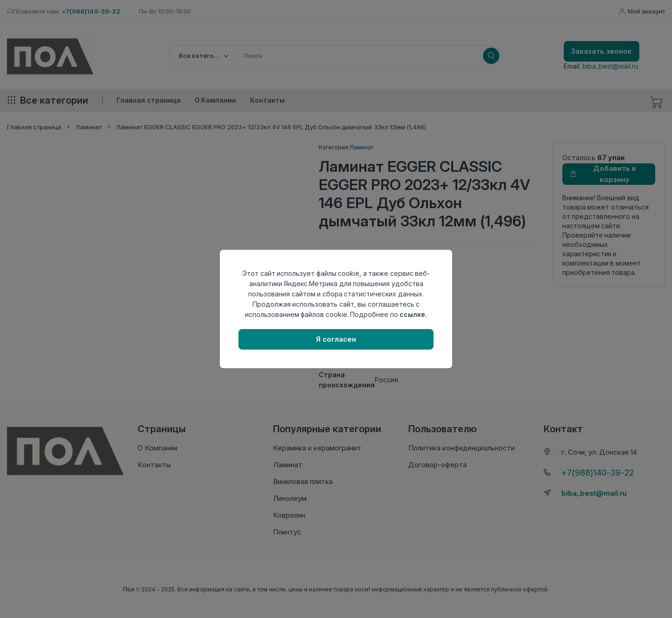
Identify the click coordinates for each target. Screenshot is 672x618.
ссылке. (413, 314)
